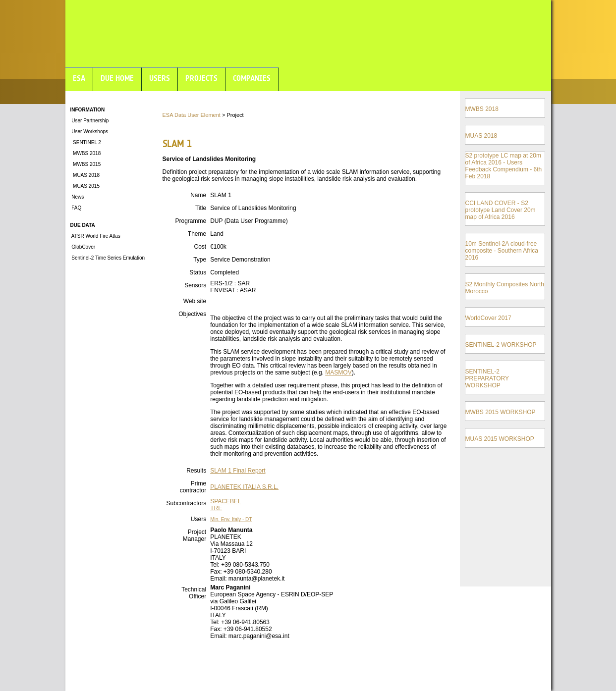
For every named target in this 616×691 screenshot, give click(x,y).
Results (196, 471)
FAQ (76, 208)
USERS (160, 78)
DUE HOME (117, 78)
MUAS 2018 (85, 175)
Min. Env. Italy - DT (231, 519)
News (77, 197)
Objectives (192, 314)
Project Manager (195, 535)
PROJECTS (201, 78)
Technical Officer (194, 593)
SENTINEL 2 (86, 142)
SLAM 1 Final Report (238, 471)
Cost (200, 247)
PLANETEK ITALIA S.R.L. (244, 487)
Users (198, 519)
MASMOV (338, 372)
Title (201, 208)
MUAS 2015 (85, 186)
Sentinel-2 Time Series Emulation (108, 258)
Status (198, 272)
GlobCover (83, 247)
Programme (191, 221)
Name (198, 195)
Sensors (195, 285)
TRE (216, 508)
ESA (79, 78)
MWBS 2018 (86, 153)
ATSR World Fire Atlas (95, 236)
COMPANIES (252, 78)
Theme (197, 234)
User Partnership (90, 121)
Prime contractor (193, 487)
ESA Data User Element (192, 115)
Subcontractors (186, 503)
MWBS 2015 (86, 164)
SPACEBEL (225, 501)
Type (200, 260)
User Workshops (89, 132)
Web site (195, 301)
